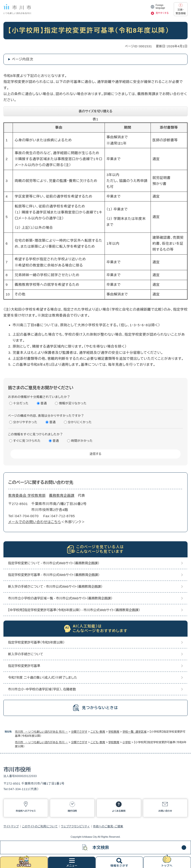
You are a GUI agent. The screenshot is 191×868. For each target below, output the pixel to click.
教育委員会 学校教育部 (27, 495)
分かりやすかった (25, 422)
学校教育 (114, 732)
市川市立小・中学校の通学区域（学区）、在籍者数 (42, 689)
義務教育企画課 (62, 495)
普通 (44, 403)
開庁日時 (72, 811)
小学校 (127, 742)
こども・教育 (98, 732)
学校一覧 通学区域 (134, 732)
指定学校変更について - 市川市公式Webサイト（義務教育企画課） (54, 563)
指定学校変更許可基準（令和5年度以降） (36, 642)
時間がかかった (82, 441)
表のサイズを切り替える (95, 111)
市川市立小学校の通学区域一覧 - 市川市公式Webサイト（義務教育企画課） (60, 598)
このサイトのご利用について (40, 826)
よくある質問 (119, 811)
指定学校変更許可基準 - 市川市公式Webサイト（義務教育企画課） (54, 575)
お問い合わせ (165, 811)
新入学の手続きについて (26, 654)
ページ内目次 (23, 59)
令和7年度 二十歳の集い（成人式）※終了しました (43, 678)
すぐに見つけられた (27, 441)
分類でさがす (79, 732)
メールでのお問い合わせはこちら (35, 522)
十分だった (21, 403)
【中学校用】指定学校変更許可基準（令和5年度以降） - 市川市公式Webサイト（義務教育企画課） (74, 610)
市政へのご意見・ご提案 (108, 826)
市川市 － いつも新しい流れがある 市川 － (41, 732)
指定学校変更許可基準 (24, 666)
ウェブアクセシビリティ (75, 826)
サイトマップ (11, 826)
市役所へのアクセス (26, 811)
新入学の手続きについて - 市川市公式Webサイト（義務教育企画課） (55, 587)
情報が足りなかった (73, 403)
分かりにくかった (80, 422)
